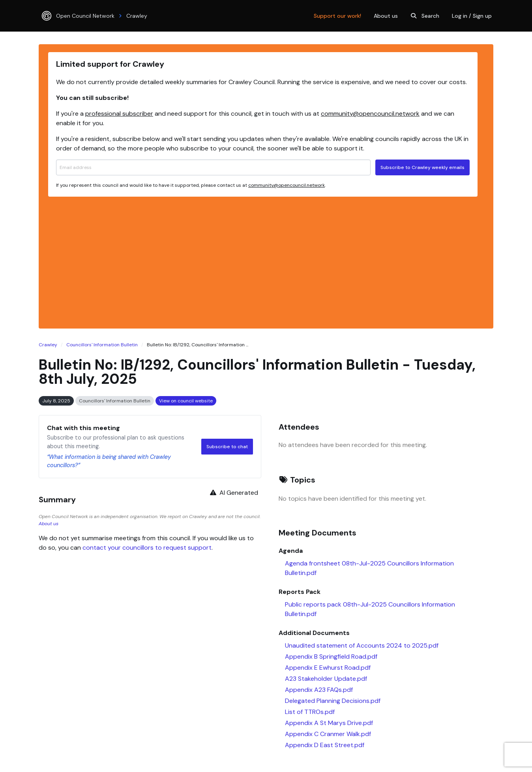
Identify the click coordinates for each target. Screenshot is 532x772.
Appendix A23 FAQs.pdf (319, 690)
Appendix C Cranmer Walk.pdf (328, 734)
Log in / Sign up (472, 16)
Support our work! (337, 16)
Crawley (48, 345)
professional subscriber (119, 114)
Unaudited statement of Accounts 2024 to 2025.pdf (362, 645)
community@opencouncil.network (370, 114)
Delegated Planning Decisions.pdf (333, 701)
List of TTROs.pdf (310, 712)
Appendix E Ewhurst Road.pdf (328, 668)
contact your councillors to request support (147, 548)
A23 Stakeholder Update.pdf (326, 679)
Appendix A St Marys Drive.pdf (329, 723)
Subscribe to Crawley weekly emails (422, 167)
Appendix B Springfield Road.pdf (331, 656)
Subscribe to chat (227, 447)
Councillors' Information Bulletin (102, 345)
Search (424, 16)
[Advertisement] (263, 261)
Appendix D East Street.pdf (325, 745)
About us (386, 16)
